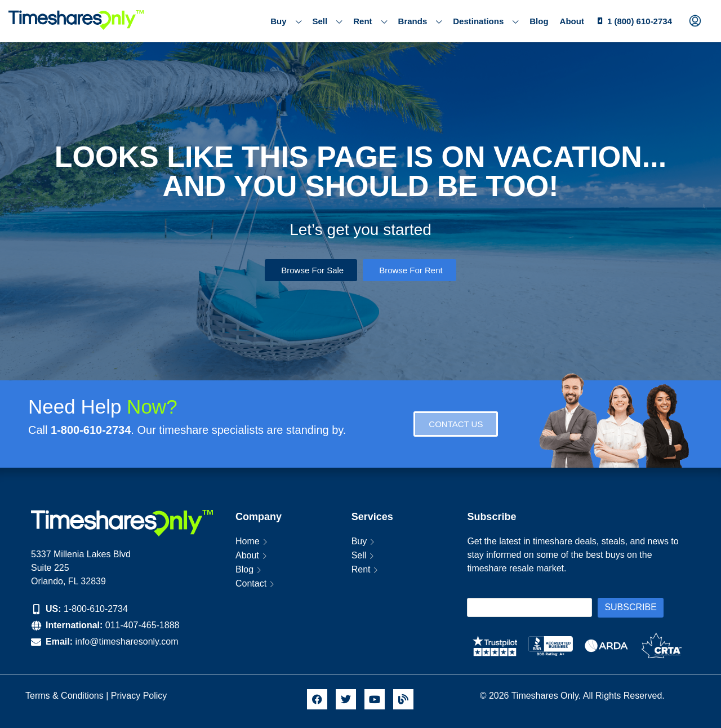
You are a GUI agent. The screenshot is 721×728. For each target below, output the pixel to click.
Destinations (486, 21)
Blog (539, 21)
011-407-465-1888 (143, 625)
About (572, 21)
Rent (370, 21)
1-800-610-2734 (96, 609)
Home (248, 541)
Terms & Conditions (64, 696)
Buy (286, 21)
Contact (251, 583)
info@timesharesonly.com (126, 642)
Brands (420, 21)
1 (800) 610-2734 (640, 21)
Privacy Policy (140, 696)
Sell (328, 21)
